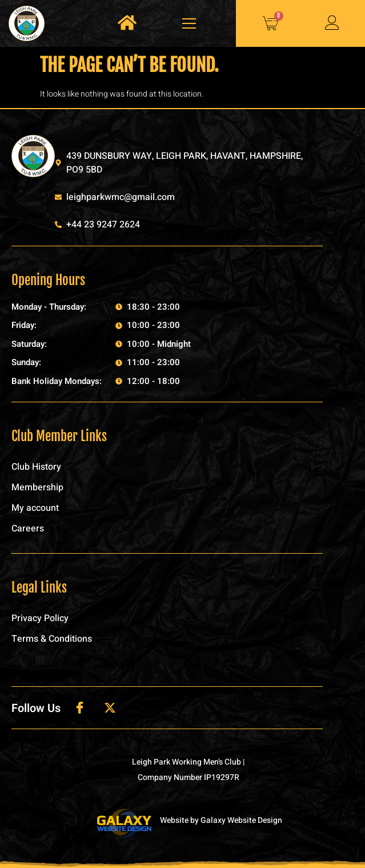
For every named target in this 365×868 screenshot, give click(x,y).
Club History (36, 467)
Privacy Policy (40, 618)
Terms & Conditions (52, 639)
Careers (28, 529)
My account (35, 508)
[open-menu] (186, 23)
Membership (37, 487)
